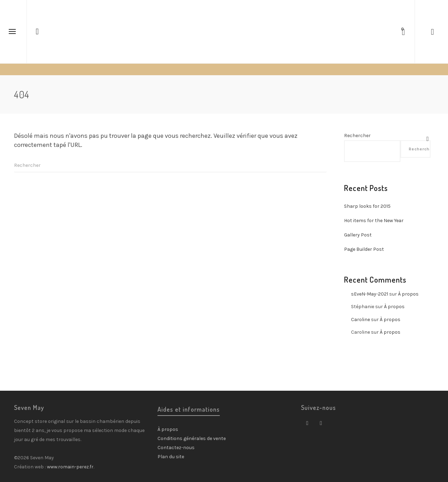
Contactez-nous (176, 448)
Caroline (360, 320)
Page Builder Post (364, 249)
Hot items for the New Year (374, 221)
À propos (408, 294)
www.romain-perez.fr (70, 467)
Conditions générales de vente (192, 438)
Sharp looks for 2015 (367, 206)
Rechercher (357, 136)
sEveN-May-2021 (370, 294)
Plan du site (171, 457)
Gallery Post (358, 235)
